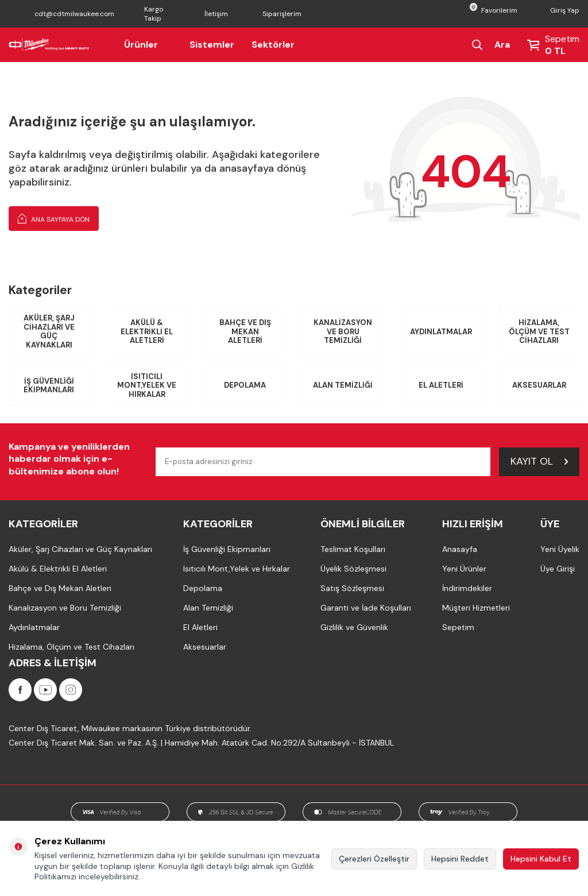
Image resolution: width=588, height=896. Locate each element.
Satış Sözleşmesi (352, 588)
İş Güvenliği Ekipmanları (49, 386)
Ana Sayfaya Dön (54, 218)
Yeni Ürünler (464, 569)
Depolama (245, 385)
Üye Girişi (558, 569)
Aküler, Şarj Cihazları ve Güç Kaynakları (49, 331)
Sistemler (212, 45)
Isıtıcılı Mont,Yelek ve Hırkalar (147, 385)
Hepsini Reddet (460, 859)
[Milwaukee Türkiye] (49, 45)
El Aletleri (441, 385)
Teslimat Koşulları (353, 549)
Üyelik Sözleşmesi (353, 569)
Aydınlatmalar (441, 332)
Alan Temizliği (343, 385)
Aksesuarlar (539, 385)
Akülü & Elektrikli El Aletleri (147, 331)
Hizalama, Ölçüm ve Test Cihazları (539, 331)
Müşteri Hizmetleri (476, 608)
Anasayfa (460, 549)
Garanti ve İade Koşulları (366, 608)
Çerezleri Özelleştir (374, 859)
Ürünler (148, 45)
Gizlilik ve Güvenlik (354, 627)
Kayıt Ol (539, 461)
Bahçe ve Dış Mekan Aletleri (245, 331)
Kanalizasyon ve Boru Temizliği (343, 331)
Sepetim (458, 627)
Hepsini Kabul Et (541, 859)
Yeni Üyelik (560, 549)
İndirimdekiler (467, 588)
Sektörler (273, 45)
